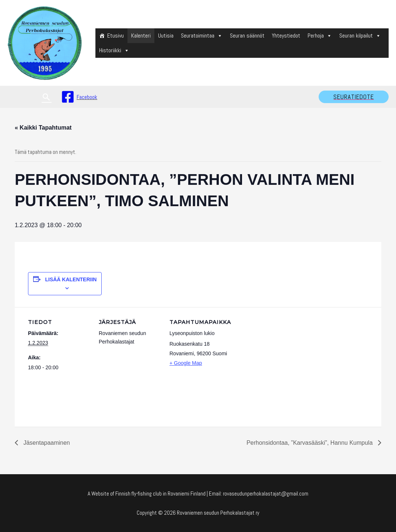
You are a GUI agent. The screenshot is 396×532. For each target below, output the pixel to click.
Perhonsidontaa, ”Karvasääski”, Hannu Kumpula (310, 443)
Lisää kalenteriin (71, 279)
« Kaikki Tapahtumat (43, 128)
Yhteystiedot (286, 36)
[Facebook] (79, 97)
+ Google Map (186, 363)
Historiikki (114, 50)
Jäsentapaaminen (46, 443)
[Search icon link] (47, 97)
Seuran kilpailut (360, 36)
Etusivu (115, 36)
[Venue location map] (279, 358)
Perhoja (320, 36)
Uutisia (166, 36)
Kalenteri (141, 36)
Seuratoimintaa (202, 36)
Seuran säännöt (247, 36)
